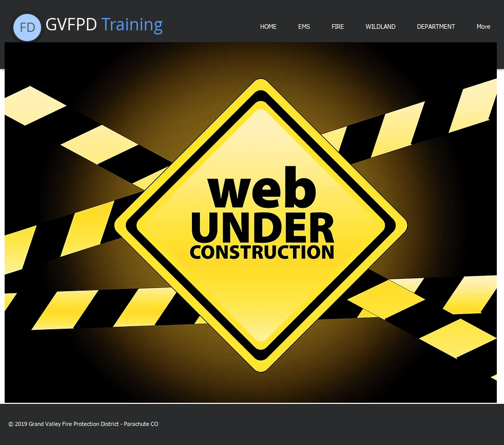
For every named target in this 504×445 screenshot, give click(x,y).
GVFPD (104, 24)
